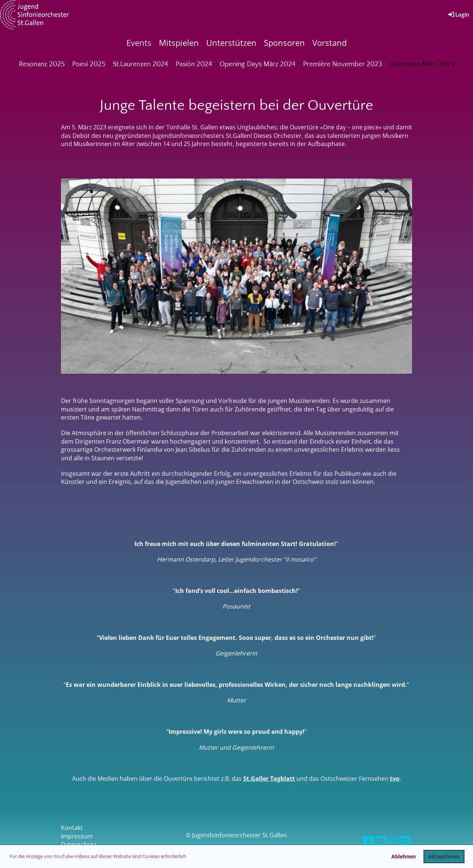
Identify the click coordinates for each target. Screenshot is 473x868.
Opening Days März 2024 (258, 64)
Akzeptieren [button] (444, 856)
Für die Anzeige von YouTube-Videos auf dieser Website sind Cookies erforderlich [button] (98, 856)
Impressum (77, 836)
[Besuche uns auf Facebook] (368, 841)
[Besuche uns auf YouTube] (381, 841)
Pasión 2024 (194, 64)
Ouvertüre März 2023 (422, 64)
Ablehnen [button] (404, 856)
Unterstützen (231, 43)
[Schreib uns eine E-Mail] (405, 841)
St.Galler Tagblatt (269, 779)
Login (458, 15)
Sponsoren (284, 43)
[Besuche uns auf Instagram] (393, 841)
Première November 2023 (343, 64)
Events (139, 43)
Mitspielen (179, 43)
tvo (395, 779)
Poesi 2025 (89, 64)
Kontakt (72, 828)
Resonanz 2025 (42, 64)
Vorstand (329, 43)
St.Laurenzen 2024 (140, 64)
